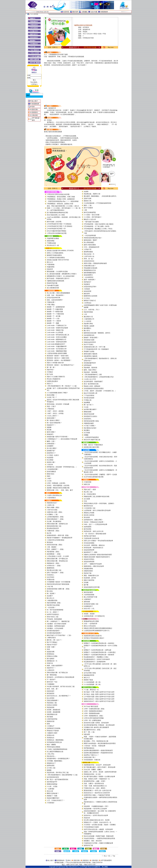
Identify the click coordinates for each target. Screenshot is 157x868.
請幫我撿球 (88, 365)
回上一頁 (107, 856)
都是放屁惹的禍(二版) (54, 526)
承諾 (48, 649)
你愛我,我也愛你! (52, 381)
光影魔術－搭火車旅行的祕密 (57, 624)
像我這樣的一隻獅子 (91, 240)
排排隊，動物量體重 (54, 712)
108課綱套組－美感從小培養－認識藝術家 (61, 199)
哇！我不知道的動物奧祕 (55, 610)
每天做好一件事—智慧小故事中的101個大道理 (99, 692)
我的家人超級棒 (89, 326)
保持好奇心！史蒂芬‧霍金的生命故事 (96, 815)
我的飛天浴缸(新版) (53, 605)
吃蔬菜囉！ (51, 458)
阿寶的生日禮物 (52, 656)
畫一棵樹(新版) (52, 675)
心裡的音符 (51, 670)
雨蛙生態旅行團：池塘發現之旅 (57, 524)
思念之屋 (50, 791)
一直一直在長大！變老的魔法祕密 (95, 534)
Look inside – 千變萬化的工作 (57, 325)
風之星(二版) (88, 492)
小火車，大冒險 (52, 786)
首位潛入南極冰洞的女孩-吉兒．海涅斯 (97, 820)
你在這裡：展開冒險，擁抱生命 (94, 545)
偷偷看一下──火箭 (53, 318)
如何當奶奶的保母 (53, 777)
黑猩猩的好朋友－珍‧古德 (92, 774)
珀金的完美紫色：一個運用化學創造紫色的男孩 (99, 838)
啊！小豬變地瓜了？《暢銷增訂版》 (59, 621)
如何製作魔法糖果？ (91, 409)
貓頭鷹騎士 (88, 328)
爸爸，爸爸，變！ (53, 689)
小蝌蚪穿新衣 (51, 638)
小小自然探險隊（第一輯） (93, 682)
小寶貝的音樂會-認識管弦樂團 (57, 353)
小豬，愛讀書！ (52, 547)
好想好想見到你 (89, 261)
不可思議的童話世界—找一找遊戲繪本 (96, 349)
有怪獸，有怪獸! (89, 614)
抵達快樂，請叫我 (90, 578)
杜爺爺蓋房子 (88, 606)
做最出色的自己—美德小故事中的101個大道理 (99, 699)
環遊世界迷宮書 (52, 283)
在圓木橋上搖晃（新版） (55, 512)
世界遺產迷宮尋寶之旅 (54, 742)
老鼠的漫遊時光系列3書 (92, 587)
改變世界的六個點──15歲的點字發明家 (97, 795)
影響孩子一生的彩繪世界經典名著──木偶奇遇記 (100, 652)
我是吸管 (87, 284)
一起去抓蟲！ (51, 607)
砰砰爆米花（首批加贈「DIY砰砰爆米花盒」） (62, 467)
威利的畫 (87, 602)
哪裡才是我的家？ (53, 793)
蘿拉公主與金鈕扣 (90, 626)
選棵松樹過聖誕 (52, 784)
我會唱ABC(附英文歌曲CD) (93, 636)
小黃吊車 (50, 465)
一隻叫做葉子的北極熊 (91, 222)
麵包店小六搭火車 (90, 219)
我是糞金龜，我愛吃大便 (92, 194)
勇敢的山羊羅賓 (89, 513)
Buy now (111, 47)
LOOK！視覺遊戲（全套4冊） (57, 483)
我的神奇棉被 (88, 312)
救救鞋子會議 (88, 680)
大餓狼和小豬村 (52, 733)
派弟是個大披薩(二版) (91, 604)
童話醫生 (87, 430)
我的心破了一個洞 (90, 489)
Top (114, 856)
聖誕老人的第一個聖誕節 (92, 386)
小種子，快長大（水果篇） (56, 413)
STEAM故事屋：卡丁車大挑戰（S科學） (97, 226)
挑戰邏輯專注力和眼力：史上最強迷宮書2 (61, 276)
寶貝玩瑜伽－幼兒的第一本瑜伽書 (58, 404)
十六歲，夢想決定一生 (91, 690)
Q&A (33, 107)
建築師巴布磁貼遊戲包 (54, 255)
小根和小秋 (51, 505)
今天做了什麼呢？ (90, 426)
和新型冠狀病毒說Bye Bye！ (93, 238)
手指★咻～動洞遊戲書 (54, 619)
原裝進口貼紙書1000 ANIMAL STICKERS (60, 251)
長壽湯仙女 (51, 738)
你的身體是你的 (89, 335)
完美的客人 (51, 575)
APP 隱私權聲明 (106, 860)
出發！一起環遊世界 (91, 624)
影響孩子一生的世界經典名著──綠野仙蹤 (98, 650)
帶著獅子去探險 (89, 351)
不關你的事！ (51, 302)
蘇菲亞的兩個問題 (90, 212)
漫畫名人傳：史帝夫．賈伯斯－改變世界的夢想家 (100, 772)
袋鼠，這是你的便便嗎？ (55, 300)
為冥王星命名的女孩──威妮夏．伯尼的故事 (98, 829)
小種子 (49, 478)
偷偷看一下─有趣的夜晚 (55, 309)
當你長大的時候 (89, 515)
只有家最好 (51, 803)
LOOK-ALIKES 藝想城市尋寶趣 (94, 718)
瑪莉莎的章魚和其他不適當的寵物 (58, 584)
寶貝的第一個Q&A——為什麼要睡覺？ (59, 360)
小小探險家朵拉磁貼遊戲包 (56, 258)
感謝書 (49, 427)
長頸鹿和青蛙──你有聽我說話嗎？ (58, 759)
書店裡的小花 (88, 317)
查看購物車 (104, 12)
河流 (85, 501)
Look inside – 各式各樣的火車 (57, 349)
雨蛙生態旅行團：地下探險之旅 (57, 673)
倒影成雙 (87, 734)
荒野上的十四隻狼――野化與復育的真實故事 (98, 541)
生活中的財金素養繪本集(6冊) (94, 477)
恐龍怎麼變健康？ (53, 700)
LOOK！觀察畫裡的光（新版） (94, 716)
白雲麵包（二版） (53, 514)
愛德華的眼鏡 (88, 252)
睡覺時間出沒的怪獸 (91, 296)
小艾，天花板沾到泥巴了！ (56, 800)
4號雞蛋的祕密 (89, 423)
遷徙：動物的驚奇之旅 (91, 575)
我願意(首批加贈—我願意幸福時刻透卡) (97, 557)
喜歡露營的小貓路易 (91, 356)
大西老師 (87, 289)
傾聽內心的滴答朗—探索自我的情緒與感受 (98, 555)
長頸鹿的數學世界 (90, 363)
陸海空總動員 (51, 472)
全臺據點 (85, 12)
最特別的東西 (88, 592)
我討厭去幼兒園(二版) (54, 570)
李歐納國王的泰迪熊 (91, 268)
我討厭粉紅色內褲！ (91, 428)
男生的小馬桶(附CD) (54, 379)
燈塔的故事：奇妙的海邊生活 (94, 548)
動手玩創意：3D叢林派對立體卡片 (58, 278)
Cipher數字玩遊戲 (53, 285)
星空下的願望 (88, 208)
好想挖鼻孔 (88, 419)
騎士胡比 (50, 591)
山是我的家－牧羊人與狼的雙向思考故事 (97, 510)
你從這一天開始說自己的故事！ (94, 522)
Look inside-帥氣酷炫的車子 (56, 344)
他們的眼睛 (88, 527)
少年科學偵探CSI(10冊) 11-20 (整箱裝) (60, 226)
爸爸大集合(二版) (53, 617)
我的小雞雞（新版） (54, 507)
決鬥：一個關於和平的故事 (93, 564)
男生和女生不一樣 (53, 245)
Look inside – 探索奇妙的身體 (57, 342)
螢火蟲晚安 (51, 659)
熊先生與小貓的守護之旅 (92, 440)
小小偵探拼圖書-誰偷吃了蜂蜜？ (58, 393)
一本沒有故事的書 (90, 235)
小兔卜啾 (50, 586)
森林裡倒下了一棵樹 (91, 552)
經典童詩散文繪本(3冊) (92, 447)
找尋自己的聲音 (52, 705)
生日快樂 (87, 433)
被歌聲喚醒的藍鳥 (90, 273)
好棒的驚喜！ (51, 444)
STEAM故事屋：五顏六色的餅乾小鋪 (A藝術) (99, 224)
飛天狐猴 (50, 717)
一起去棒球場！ (89, 277)
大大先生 (87, 298)
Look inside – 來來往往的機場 (57, 337)
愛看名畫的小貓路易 (91, 354)
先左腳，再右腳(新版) (54, 521)
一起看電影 (51, 789)
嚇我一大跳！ (51, 441)
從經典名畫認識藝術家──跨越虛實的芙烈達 (98, 753)
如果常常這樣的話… (53, 614)
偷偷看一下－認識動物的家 (56, 307)
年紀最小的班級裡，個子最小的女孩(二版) (61, 686)
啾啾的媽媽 (88, 412)
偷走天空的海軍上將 (91, 393)
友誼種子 (50, 596)
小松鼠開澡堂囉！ (53, 469)
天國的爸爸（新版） (54, 531)
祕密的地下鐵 (88, 845)
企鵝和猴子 (88, 599)
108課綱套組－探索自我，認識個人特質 (60, 204)
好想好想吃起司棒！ (91, 287)
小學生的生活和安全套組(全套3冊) (58, 194)
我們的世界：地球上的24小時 (94, 531)
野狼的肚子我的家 (53, 731)
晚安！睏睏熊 (51, 745)
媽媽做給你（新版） (54, 563)
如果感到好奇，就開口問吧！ (94, 520)
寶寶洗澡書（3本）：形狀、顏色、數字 (60, 490)
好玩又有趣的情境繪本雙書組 (57, 231)
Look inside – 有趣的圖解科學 (57, 346)
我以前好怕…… (52, 756)
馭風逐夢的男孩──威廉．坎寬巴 (95, 781)
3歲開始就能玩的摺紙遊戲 (56, 281)
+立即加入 (34, 84)
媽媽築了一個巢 (52, 796)
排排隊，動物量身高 (54, 710)
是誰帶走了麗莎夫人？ (91, 755)
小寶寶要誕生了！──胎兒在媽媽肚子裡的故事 (62, 439)
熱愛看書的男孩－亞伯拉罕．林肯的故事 (97, 765)
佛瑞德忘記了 (51, 763)
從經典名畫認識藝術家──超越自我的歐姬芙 (98, 750)
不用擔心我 (88, 400)
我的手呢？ (51, 370)
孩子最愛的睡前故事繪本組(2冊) (58, 213)
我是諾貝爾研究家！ (54, 798)
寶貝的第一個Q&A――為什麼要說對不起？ (61, 365)
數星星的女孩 (88, 506)
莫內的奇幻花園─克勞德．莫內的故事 (96, 723)
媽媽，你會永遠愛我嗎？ (55, 666)
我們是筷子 (88, 282)
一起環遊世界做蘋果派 (91, 437)
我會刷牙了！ (51, 425)
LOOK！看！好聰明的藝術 (92, 720)
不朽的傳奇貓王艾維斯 (91, 827)
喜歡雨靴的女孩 (52, 714)
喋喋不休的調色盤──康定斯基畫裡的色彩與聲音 (100, 743)
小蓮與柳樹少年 (89, 319)
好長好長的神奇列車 (54, 298)
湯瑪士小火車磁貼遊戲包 (55, 253)
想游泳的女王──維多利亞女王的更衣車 (97, 793)
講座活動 (35, 109)
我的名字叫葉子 (52, 645)
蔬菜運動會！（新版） (54, 554)
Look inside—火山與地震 (55, 332)
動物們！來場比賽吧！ (91, 338)
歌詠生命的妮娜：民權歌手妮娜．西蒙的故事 (99, 836)
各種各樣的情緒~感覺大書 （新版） (59, 589)
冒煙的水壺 (51, 735)
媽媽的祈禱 (51, 721)
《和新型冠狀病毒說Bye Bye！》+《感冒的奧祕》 (63, 201)
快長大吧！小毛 (89, 609)
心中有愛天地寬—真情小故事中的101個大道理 (99, 697)
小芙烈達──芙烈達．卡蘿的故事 (95, 746)
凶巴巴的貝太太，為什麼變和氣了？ (59, 696)
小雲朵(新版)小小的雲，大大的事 (58, 556)
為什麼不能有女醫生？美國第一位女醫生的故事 (99, 776)
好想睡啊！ (51, 446)
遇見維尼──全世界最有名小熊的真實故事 (61, 677)
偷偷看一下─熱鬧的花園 (55, 312)
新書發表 (35, 112)
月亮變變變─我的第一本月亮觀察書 (59, 582)
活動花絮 (35, 115)
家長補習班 (51, 693)
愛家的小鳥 (88, 201)
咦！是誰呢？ (51, 593)
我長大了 (50, 384)
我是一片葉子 (51, 406)
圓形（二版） (88, 205)
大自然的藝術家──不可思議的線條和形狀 (98, 203)
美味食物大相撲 (89, 340)
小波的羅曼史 (51, 498)
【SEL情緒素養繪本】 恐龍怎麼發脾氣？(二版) (62, 775)
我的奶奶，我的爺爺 (91, 372)
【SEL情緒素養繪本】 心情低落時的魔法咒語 (99, 377)
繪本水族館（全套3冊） (55, 222)
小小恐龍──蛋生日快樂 (92, 215)
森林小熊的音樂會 (90, 245)
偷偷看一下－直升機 (54, 316)
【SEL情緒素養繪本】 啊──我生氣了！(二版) (62, 386)
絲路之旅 (87, 484)
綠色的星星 (88, 291)
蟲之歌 (49, 533)
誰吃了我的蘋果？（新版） (56, 573)
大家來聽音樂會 (89, 595)
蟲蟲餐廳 (87, 402)
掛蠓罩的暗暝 (88, 571)
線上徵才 (35, 101)
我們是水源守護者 (90, 536)
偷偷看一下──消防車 (54, 321)
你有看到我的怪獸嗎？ (54, 633)
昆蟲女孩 (87, 818)
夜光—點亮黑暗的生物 (91, 384)
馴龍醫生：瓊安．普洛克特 (93, 841)
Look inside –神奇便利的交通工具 (58, 335)
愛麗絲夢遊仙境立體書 (91, 621)
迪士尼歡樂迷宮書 (53, 288)
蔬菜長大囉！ (51, 462)
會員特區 (66, 12)
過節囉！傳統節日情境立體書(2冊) (58, 488)
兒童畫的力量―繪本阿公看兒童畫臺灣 (96, 727)
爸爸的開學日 (88, 275)
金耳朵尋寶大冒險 (90, 673)
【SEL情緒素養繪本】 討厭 (93, 375)
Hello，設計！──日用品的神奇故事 (96, 524)
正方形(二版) (51, 768)
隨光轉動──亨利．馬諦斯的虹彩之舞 (96, 741)
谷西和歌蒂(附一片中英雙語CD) (94, 616)
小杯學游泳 (88, 303)
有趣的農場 (51, 267)
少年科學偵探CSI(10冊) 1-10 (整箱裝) (59, 224)
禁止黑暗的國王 (89, 242)
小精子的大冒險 (52, 510)
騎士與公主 (51, 598)
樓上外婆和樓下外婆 (91, 597)
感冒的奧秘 (51, 241)
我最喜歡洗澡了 (52, 503)
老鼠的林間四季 (89, 550)
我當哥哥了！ (51, 668)
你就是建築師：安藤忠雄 (92, 760)
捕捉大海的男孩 (89, 580)
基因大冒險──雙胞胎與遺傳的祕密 (95, 263)
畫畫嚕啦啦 (51, 568)
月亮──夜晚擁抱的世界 (92, 247)
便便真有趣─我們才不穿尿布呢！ (58, 437)
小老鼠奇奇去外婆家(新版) (56, 540)
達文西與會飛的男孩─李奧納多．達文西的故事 (99, 725)
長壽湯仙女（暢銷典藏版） (56, 740)
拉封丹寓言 (51, 577)
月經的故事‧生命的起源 (91, 538)
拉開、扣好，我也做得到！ (56, 295)
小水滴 (49, 481)
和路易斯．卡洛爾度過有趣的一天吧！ (97, 806)
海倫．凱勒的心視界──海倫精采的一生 (97, 779)
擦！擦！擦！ (51, 367)
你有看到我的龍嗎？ (54, 631)
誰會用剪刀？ (51, 453)
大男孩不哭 (88, 249)
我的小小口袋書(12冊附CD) (56, 377)
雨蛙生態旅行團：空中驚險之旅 (57, 559)
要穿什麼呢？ (51, 432)
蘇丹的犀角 (88, 529)
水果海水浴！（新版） (54, 566)
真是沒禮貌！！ (52, 395)
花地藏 (86, 582)
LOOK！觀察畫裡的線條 (92, 713)
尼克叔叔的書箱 (89, 543)
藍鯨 (48, 724)
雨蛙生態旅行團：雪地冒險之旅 (57, 561)
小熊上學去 (51, 754)
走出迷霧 (87, 499)
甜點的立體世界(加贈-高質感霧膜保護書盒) (98, 628)
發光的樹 (87, 517)
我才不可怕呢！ (89, 344)
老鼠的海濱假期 (89, 562)
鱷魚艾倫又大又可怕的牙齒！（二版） (60, 635)
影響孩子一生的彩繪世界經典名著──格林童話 (99, 643)
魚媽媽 (86, 191)
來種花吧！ (51, 434)
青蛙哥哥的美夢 (89, 414)
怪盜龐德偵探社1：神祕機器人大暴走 (96, 657)
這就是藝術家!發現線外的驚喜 (94, 388)
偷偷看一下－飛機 (53, 323)
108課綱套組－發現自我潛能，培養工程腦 (61, 197)
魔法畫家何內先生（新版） (93, 730)
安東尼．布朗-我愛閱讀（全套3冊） (59, 485)
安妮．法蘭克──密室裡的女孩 (94, 783)
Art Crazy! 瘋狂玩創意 (91, 706)
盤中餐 (86, 585)
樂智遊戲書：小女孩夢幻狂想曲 (57, 271)
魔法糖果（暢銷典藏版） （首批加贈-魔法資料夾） (101, 196)
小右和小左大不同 (90, 379)
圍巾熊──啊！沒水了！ (55, 640)
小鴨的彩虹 (51, 409)
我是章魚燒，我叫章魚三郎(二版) (58, 772)
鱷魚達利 (87, 294)
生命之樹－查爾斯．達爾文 (93, 770)
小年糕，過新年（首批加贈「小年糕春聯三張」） (100, 391)
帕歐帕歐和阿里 (89, 675)
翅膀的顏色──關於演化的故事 (94, 566)
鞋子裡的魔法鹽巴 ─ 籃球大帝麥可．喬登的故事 (100, 767)
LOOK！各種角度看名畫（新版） (95, 709)
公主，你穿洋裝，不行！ (92, 310)
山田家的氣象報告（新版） (56, 517)
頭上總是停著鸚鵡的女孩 (55, 752)
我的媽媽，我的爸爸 (91, 368)
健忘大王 (87, 677)
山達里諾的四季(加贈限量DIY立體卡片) (97, 631)
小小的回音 (88, 321)
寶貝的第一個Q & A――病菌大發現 (58, 358)
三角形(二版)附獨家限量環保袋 (57, 749)
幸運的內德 (51, 580)
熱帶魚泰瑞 (51, 765)
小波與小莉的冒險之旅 (54, 495)
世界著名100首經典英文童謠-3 (94, 638)
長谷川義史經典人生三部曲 (56, 215)
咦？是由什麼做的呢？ (54, 423)
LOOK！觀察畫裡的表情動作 (93, 711)
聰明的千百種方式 (90, 301)
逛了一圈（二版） (90, 732)
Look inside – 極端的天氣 (55, 330)
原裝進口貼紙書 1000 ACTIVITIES (58, 260)
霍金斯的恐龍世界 (53, 528)
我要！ (49, 476)
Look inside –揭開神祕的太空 (57, 339)
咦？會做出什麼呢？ (54, 420)
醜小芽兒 (87, 331)
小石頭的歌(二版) (90, 508)
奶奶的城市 (51, 691)
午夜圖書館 (51, 684)
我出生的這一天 (89, 254)
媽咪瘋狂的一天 (52, 661)
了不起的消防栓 (89, 395)
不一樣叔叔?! (51, 679)
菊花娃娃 (50, 542)
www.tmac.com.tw (42, 12)
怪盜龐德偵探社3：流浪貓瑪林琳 (95, 662)
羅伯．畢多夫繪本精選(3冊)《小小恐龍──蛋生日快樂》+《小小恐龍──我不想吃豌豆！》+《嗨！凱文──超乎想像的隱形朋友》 (64, 208)
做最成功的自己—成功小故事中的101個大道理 (99, 701)
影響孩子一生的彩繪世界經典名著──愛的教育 (99, 655)
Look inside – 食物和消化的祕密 (57, 328)
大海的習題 (88, 482)
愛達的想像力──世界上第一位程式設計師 (98, 790)
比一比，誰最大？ (53, 612)
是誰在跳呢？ (51, 418)
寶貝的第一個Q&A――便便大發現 (58, 356)
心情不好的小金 (89, 256)
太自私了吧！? (52, 397)
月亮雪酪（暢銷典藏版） (55, 761)
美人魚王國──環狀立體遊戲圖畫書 (58, 293)
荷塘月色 (50, 663)
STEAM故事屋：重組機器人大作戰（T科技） (99, 229)
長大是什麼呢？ (52, 448)
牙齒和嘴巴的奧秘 (53, 238)
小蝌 (85, 210)
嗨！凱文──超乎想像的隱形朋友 (58, 779)
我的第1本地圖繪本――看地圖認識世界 (60, 538)
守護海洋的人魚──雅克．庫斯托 (95, 788)
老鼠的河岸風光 (89, 559)
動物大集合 (51, 474)
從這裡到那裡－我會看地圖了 (94, 381)
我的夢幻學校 (88, 324)
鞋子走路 (50, 374)
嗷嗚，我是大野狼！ (91, 370)
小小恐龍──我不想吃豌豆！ (93, 217)
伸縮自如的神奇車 (90, 342)
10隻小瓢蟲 (51, 305)
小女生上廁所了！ (53, 416)
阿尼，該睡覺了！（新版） (56, 549)
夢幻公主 (50, 262)
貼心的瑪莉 (51, 698)
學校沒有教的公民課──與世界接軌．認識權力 (99, 503)
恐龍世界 (50, 269)
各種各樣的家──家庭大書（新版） (58, 535)
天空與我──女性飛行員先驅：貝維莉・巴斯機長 (100, 825)
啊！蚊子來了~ (89, 405)
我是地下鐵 (88, 573)
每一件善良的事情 (90, 494)
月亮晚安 (50, 372)
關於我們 (75, 12)
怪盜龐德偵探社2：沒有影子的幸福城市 (97, 659)
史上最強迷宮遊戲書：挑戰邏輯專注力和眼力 (62, 274)
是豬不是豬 (88, 198)
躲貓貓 (49, 770)
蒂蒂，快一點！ (89, 259)
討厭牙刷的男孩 (52, 719)
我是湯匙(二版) (52, 703)
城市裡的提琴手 (52, 782)
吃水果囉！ (51, 460)
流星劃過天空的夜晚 (54, 728)
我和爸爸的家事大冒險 (91, 421)
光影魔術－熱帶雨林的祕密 (56, 626)
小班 (85, 314)
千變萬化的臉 (51, 243)
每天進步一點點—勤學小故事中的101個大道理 (99, 694)
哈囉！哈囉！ (51, 647)
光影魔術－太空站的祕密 (55, 628)
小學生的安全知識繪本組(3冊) (57, 233)
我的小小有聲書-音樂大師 (55, 363)
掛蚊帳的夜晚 (88, 569)
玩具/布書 (94, 12)
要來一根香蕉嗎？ (90, 280)
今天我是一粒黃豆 (53, 455)
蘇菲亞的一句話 (52, 682)
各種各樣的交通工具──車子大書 (95, 347)
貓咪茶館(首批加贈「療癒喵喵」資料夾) (97, 333)
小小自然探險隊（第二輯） (93, 684)
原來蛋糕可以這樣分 (91, 416)
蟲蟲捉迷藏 (51, 652)
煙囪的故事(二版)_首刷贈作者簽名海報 (97, 496)
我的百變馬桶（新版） (54, 603)
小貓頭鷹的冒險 (52, 600)
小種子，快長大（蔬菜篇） (56, 411)
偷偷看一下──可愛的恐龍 (55, 314)
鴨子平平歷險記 (52, 642)
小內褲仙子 (51, 726)
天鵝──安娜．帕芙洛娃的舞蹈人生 (95, 786)
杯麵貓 (86, 435)
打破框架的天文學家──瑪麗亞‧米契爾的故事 (98, 843)
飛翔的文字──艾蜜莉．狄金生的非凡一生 (98, 822)
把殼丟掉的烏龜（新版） (55, 545)
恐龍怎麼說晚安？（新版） (56, 519)
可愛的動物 (51, 265)
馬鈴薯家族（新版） (54, 552)
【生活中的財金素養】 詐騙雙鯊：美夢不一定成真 (100, 474)
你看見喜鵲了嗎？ (90, 757)
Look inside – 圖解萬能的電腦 (57, 351)
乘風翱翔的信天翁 (90, 270)
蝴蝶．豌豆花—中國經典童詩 (93, 445)
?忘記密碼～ (34, 82)
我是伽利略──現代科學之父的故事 (95, 809)
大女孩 (86, 407)
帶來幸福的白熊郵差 (54, 747)
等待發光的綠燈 (89, 398)
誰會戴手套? (51, 451)
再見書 (49, 430)
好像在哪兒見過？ (90, 266)
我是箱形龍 (51, 707)
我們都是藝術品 (89, 748)
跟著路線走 (51, 654)
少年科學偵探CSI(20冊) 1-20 (56, 229)
